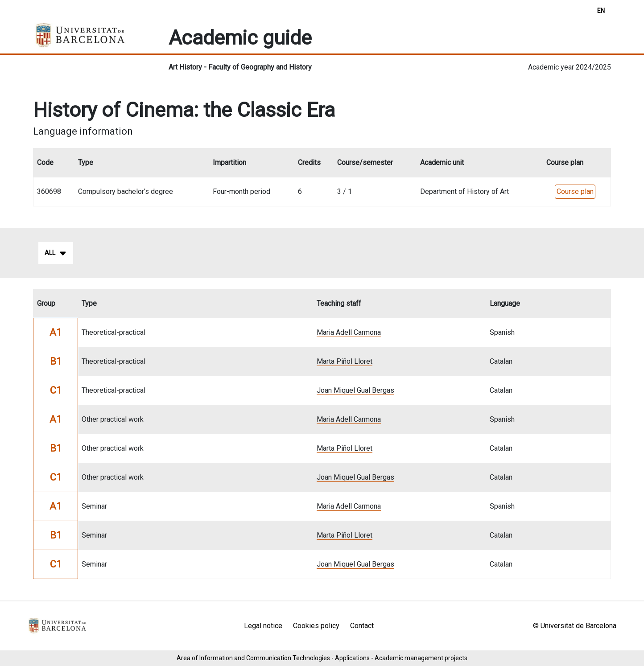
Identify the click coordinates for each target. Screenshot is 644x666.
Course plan (575, 191)
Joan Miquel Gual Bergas (355, 390)
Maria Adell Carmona (349, 332)
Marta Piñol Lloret (345, 361)
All (56, 253)
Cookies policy (316, 626)
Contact (362, 626)
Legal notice (263, 626)
